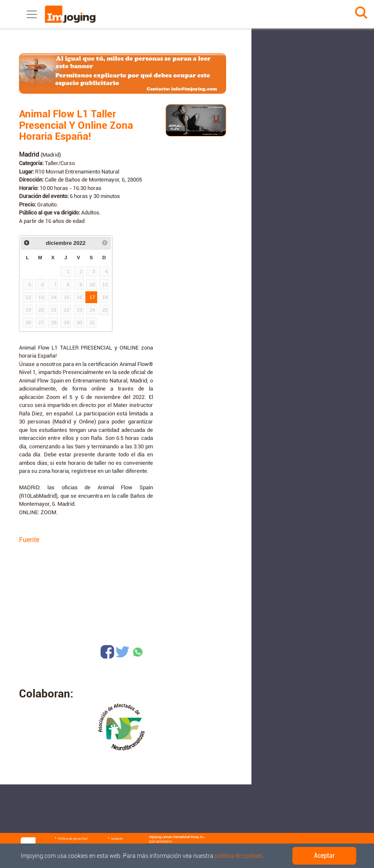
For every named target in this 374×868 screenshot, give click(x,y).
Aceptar (324, 856)
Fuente (29, 540)
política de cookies (239, 856)
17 (92, 297)
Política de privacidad (73, 839)
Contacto (117, 839)
